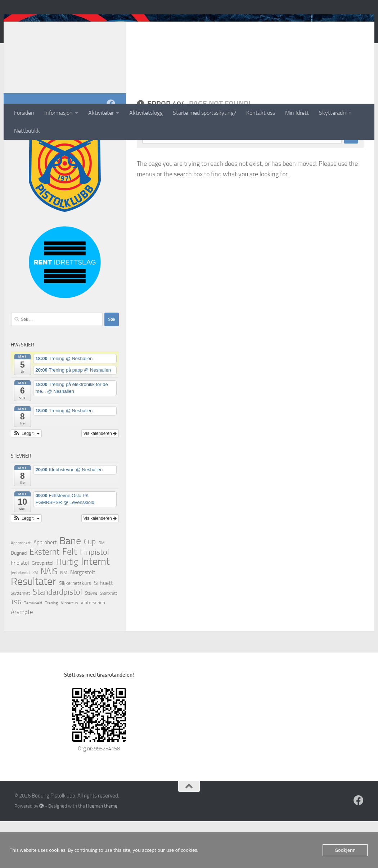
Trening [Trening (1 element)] (51, 650)
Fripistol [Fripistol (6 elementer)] (20, 610)
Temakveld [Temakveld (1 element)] (33, 650)
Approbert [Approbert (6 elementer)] (45, 589)
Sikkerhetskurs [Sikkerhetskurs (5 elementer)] (75, 630)
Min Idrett (297, 113)
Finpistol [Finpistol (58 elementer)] (94, 599)
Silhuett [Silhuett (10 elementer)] (103, 630)
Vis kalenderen (100, 480)
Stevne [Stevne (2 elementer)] (91, 640)
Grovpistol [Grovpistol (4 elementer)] (42, 610)
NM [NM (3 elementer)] (64, 619)
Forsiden (24, 113)
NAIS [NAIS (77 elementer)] (49, 618)
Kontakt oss (261, 113)
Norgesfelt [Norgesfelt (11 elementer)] (83, 619)
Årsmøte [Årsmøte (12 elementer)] (22, 659)
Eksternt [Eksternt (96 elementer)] (44, 599)
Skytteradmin (335, 113)
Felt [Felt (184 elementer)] (70, 599)
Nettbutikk (27, 131)
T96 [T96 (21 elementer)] (16, 649)
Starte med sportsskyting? (204, 113)
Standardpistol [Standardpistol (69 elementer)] (57, 639)
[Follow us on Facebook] (111, 150)
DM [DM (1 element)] (102, 590)
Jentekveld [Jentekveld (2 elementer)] (20, 619)
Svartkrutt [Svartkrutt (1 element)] (109, 640)
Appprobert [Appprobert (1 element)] (21, 590)
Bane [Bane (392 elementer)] (70, 588)
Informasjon (58, 113)
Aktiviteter (101, 113)
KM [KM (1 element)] (35, 620)
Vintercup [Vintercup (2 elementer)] (69, 650)
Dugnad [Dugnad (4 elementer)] (19, 600)
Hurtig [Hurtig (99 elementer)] (67, 609)
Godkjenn (345, 850)
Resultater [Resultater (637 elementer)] (33, 628)
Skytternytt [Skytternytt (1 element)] (20, 640)
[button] (26, 480)
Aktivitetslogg (146, 113)
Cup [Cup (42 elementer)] (90, 588)
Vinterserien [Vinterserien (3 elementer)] (93, 649)
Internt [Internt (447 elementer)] (95, 608)
